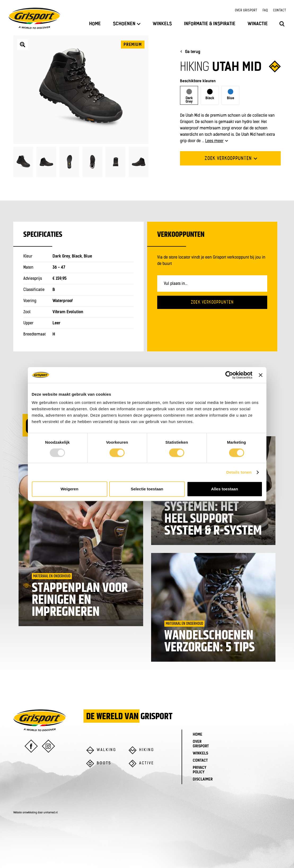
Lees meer (217, 141)
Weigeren (69, 489)
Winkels (162, 24)
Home (95, 24)
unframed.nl (51, 813)
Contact (280, 10)
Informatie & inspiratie (210, 24)
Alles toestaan (225, 489)
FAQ (265, 10)
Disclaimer (203, 780)
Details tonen (239, 472)
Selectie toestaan (147, 489)
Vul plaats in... (176, 284)
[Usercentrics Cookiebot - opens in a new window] (229, 375)
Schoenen (127, 24)
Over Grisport (246, 10)
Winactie (258, 24)
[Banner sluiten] (261, 375)
